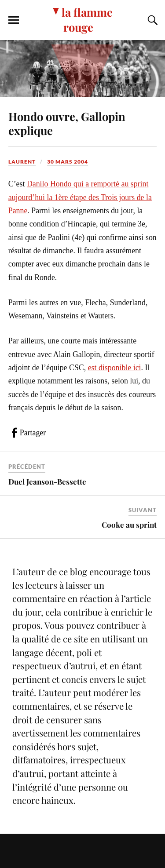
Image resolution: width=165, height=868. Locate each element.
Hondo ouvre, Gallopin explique (67, 123)
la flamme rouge (87, 19)
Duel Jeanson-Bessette (47, 481)
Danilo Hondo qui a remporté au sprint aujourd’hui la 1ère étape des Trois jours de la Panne (80, 197)
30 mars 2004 (68, 162)
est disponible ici (115, 368)
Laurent (22, 162)
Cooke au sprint (129, 525)
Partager (33, 433)
